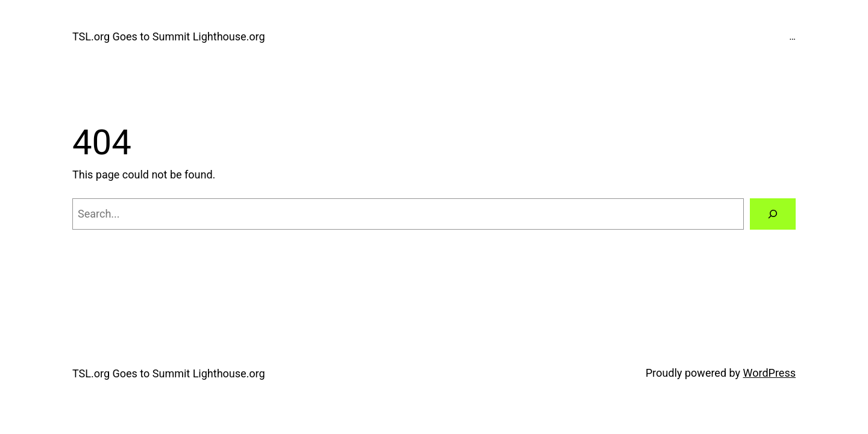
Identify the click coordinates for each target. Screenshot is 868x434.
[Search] (773, 214)
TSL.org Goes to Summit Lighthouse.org (169, 36)
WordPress (769, 373)
